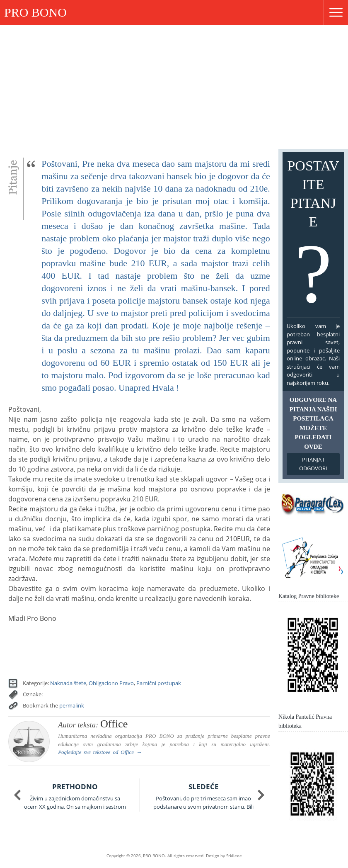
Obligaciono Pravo (111, 683)
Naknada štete (68, 683)
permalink (72, 705)
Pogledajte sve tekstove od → (100, 752)
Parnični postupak (159, 683)
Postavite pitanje (313, 237)
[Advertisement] (174, 87)
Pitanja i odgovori (313, 464)
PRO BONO (35, 12)
